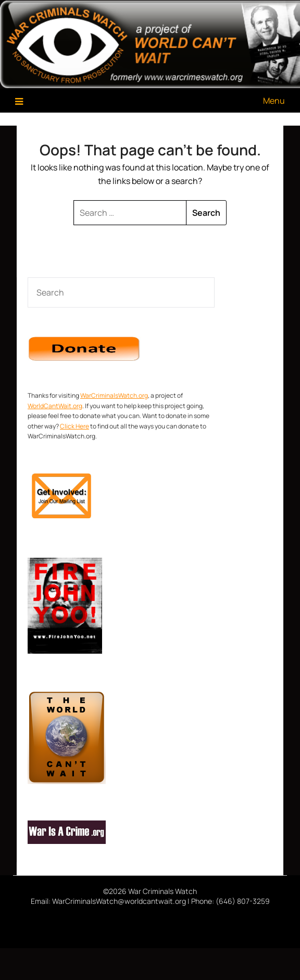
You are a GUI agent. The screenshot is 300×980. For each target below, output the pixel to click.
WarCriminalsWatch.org (114, 395)
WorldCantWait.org (55, 406)
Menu (274, 101)
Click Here (74, 426)
